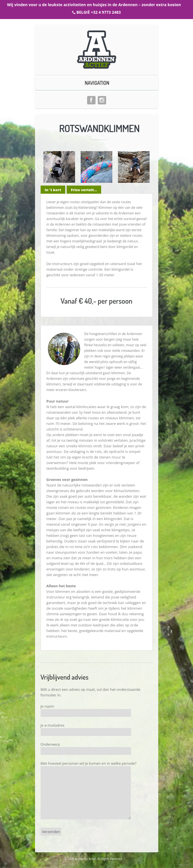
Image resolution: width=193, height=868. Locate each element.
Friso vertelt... (84, 190)
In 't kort (53, 190)
